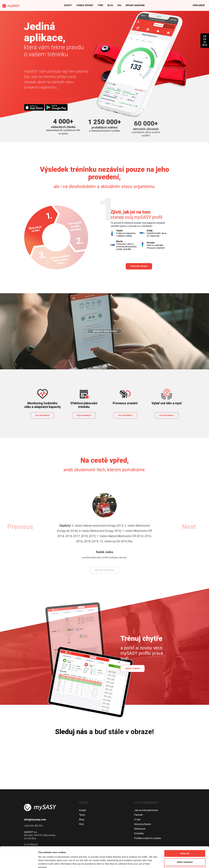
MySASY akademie (135, 5)
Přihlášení (199, 5)
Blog (110, 5)
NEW (205, 45)
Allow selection (185, 841)
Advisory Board (143, 824)
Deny (185, 850)
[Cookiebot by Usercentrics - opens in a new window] (19, 862)
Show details (152, 862)
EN (205, 39)
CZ (205, 36)
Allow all (185, 833)
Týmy (100, 5)
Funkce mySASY (85, 5)
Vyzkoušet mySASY (139, 266)
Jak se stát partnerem (146, 810)
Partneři (139, 815)
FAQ (119, 5)
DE (205, 42)
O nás (137, 819)
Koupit (68, 5)
